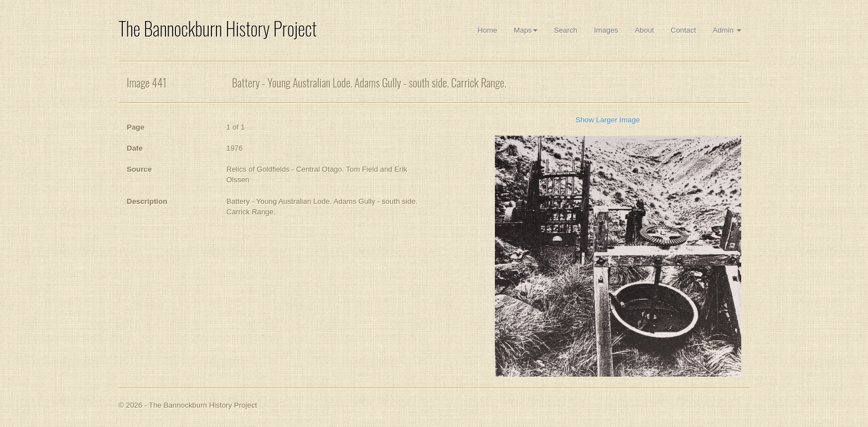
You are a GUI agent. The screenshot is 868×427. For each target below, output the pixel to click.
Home (488, 30)
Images (606, 30)
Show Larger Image (608, 120)
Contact (684, 30)
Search (566, 30)
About (645, 30)
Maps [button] (526, 30)
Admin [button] (727, 30)
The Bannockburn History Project (218, 29)
